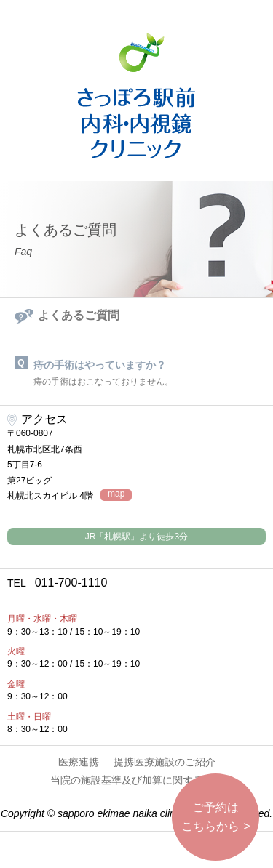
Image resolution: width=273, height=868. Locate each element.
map (116, 494)
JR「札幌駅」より (136, 537)
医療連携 (79, 762)
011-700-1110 (57, 583)
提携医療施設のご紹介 (165, 762)
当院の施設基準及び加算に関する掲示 (137, 780)
